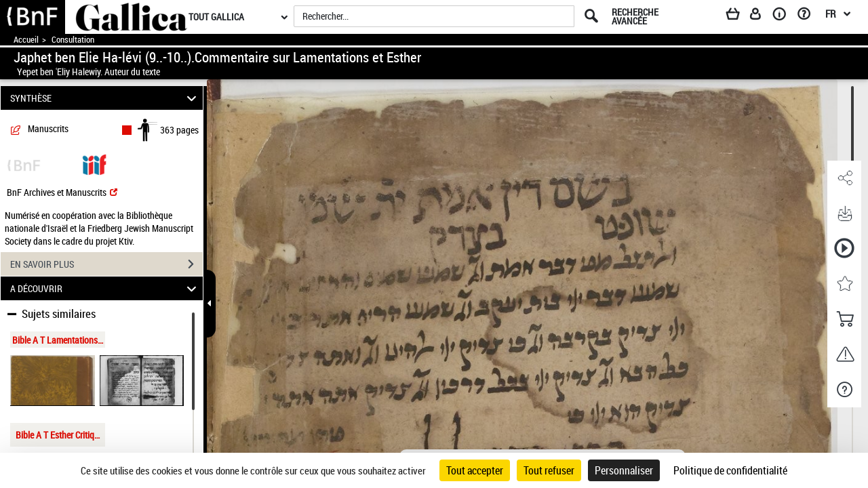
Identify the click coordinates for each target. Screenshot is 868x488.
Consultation (73, 40)
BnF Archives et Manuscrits (62, 192)
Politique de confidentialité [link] (730, 470)
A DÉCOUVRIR (105, 288)
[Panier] (739, 16)
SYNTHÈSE (105, 98)
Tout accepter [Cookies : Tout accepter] (475, 470)
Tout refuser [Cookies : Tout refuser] (549, 470)
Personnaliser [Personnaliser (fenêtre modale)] (624, 470)
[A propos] (784, 16)
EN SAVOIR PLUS (106, 264)
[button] (844, 178)
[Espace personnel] (762, 16)
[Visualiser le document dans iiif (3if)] (94, 164)
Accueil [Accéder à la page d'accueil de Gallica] (26, 40)
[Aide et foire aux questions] (809, 16)
